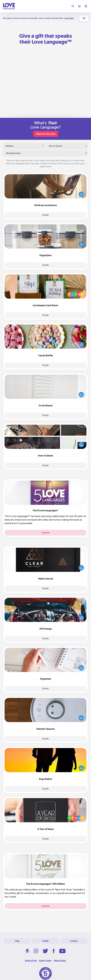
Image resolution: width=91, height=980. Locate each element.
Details (45, 215)
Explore (46, 533)
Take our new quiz (46, 134)
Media (45, 941)
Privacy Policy (45, 961)
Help (17, 941)
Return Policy (60, 961)
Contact (74, 941)
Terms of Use (31, 961)
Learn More (69, 18)
